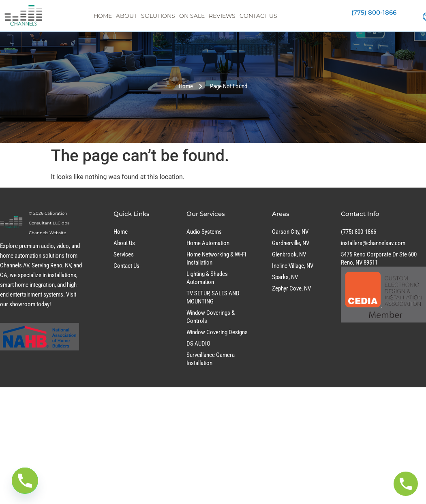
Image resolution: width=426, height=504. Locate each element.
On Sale (192, 16)
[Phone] (25, 481)
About (126, 16)
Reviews (222, 16)
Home (103, 16)
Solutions (158, 16)
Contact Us (258, 16)
